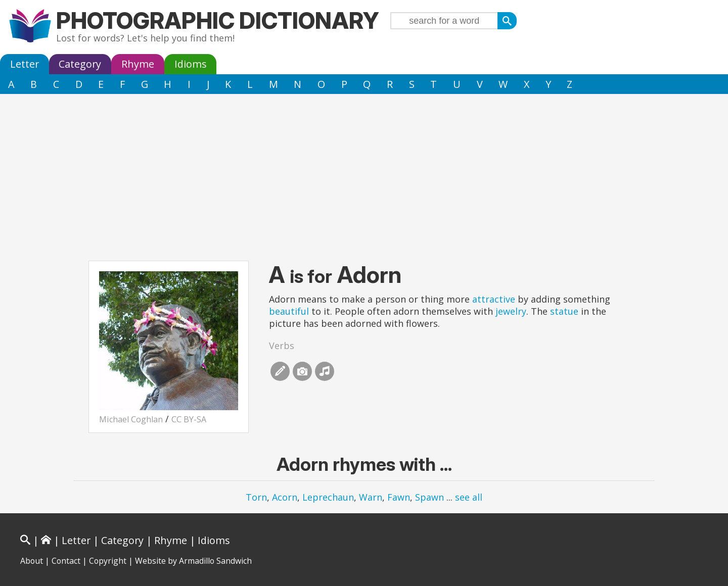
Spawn (429, 497)
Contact (66, 561)
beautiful (289, 311)
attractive (494, 299)
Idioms (191, 64)
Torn (256, 497)
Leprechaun (328, 497)
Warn (371, 497)
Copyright (108, 561)
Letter (25, 64)
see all (469, 497)
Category (80, 64)
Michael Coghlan (131, 419)
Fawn (399, 497)
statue (564, 311)
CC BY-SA (189, 419)
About (32, 561)
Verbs (282, 346)
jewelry (511, 311)
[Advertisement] (364, 170)
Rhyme (138, 64)
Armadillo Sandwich (215, 561)
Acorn (285, 497)
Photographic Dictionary (218, 20)
